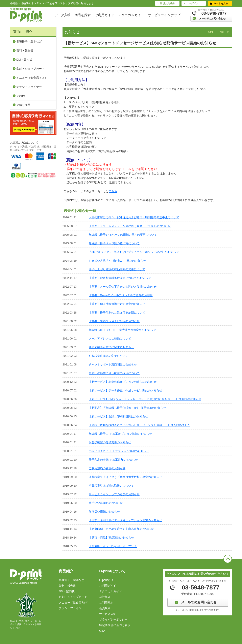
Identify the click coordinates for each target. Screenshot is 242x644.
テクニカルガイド (131, 15)
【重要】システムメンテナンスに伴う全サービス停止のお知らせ (130, 226)
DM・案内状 (24, 60)
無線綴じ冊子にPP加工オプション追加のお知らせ (120, 434)
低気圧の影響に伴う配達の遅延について (114, 373)
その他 (21, 96)
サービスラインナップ (164, 15)
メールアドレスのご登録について (110, 339)
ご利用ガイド (104, 15)
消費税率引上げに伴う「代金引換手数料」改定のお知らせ (125, 477)
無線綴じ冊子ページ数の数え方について (114, 243)
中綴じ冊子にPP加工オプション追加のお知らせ (119, 451)
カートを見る (221, 3)
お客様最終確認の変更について (108, 356)
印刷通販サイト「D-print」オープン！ (113, 546)
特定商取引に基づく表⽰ (115, 625)
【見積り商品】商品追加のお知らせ (111, 538)
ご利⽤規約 (106, 603)
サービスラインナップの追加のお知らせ (114, 494)
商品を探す (83, 15)
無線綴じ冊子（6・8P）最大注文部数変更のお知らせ (122, 330)
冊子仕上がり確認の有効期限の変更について (117, 269)
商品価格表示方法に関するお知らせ (111, 347)
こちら (113, 191)
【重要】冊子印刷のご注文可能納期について (117, 313)
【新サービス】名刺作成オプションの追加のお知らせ (123, 382)
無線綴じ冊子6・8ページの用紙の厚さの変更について (123, 235)
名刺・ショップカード (30, 69)
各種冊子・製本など (29, 41)
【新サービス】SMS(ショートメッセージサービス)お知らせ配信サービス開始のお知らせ (145, 399)
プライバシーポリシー (113, 619)
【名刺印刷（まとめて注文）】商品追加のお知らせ (121, 529)
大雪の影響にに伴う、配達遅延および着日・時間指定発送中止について (134, 217)
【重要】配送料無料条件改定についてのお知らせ (120, 278)
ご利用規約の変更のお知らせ (107, 468)
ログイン (194, 3)
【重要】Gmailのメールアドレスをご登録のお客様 (121, 295)
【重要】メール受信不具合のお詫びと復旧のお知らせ (123, 287)
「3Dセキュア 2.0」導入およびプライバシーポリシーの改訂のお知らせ (134, 252)
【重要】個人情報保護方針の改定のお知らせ (117, 304)
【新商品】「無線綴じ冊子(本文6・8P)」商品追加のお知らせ (127, 408)
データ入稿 (63, 15)
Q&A (102, 631)
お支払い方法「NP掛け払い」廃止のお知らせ (117, 261)
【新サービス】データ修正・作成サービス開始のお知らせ (125, 390)
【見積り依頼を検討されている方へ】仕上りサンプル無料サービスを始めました (140, 425)
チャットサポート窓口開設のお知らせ (113, 364)
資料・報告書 (25, 51)
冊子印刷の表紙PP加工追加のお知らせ (113, 460)
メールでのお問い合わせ (212, 19)
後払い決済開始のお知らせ (106, 503)
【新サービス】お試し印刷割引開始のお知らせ (118, 416)
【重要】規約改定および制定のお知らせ (114, 321)
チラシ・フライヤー (29, 87)
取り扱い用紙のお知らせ (104, 512)
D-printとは (106, 580)
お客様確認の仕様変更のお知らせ (110, 442)
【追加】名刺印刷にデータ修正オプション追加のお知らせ (125, 520)
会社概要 (105, 597)
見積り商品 (23, 105)
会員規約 (105, 608)
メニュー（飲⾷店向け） (32, 78)
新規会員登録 (167, 3)
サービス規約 (108, 614)
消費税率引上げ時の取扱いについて (111, 486)
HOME (210, 32)
